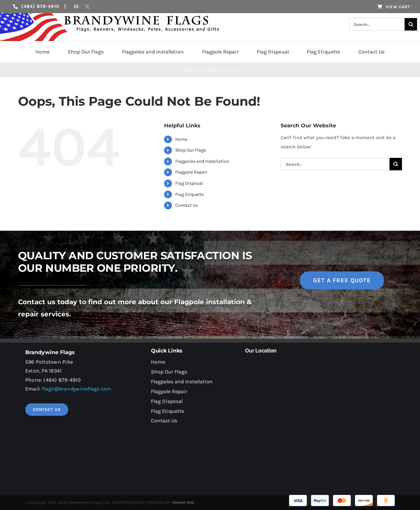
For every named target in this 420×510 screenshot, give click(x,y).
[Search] (411, 24)
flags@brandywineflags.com (77, 389)
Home (181, 139)
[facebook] (65, 7)
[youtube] (76, 7)
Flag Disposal (189, 183)
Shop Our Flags (191, 150)
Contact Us (187, 205)
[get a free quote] (342, 280)
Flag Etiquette (189, 194)
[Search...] (376, 24)
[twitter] (87, 7)
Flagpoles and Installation (202, 161)
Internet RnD (183, 502)
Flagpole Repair (191, 172)
